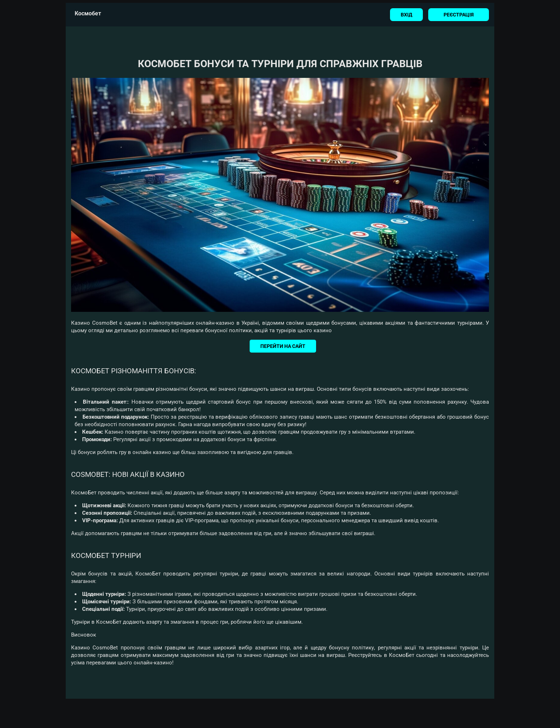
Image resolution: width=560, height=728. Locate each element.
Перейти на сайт (283, 346)
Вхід (406, 15)
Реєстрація (459, 15)
